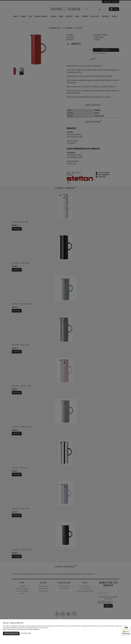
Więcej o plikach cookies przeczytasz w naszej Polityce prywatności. (21, 629)
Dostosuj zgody (26, 633)
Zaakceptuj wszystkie (11, 633)
